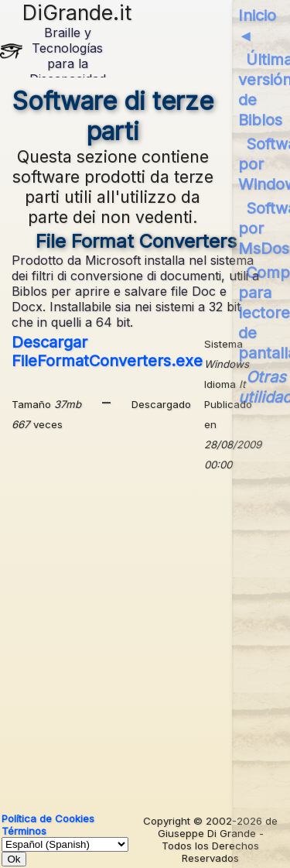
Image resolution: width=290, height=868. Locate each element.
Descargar (107, 352)
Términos (24, 831)
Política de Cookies (48, 818)
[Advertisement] (145, 637)
